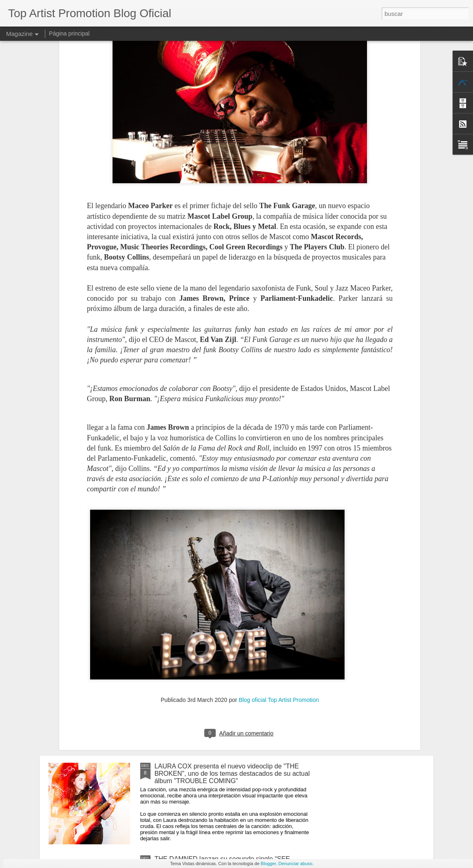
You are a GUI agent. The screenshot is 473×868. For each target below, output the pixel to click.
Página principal (69, 33)
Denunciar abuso (295, 864)
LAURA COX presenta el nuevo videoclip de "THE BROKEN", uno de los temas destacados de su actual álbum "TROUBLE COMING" (232, 774)
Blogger (268, 864)
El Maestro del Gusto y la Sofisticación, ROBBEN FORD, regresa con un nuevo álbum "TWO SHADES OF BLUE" (231, 588)
